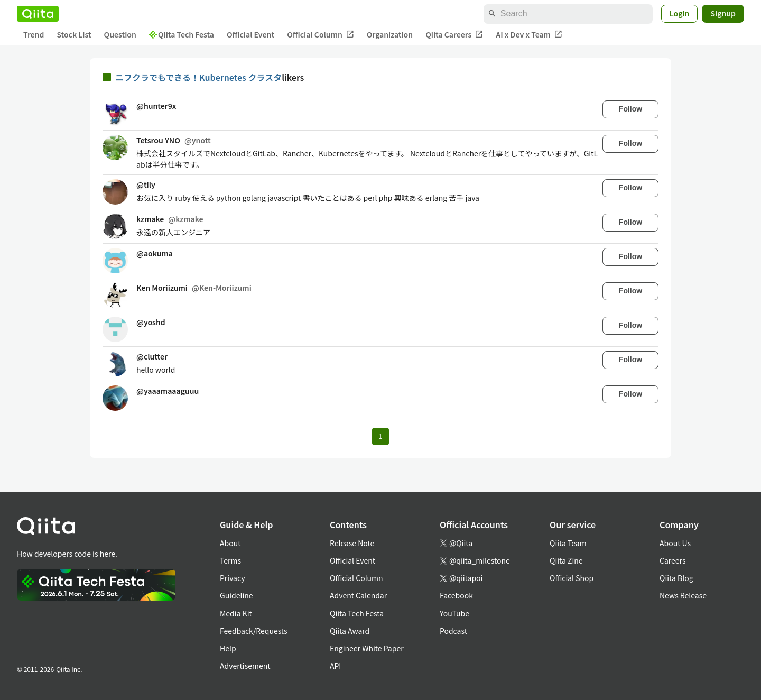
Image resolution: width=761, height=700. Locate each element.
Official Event (250, 34)
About (230, 543)
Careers (672, 560)
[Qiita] (38, 14)
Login (680, 13)
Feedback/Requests (254, 631)
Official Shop (572, 578)
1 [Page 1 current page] (380, 436)
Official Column (321, 35)
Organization (390, 34)
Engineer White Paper (367, 648)
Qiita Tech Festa (182, 34)
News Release (683, 595)
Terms (230, 560)
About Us (675, 543)
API (335, 666)
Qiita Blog (676, 578)
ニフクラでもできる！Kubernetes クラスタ (198, 77)
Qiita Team (568, 543)
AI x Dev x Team (529, 35)
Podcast (453, 631)
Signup (723, 13)
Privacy (232, 578)
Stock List (74, 34)
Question (120, 34)
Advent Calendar (358, 595)
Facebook (456, 595)
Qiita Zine (566, 560)
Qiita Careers (454, 35)
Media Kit (236, 613)
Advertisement (245, 666)
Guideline (236, 595)
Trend (34, 34)
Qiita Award (350, 631)
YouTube (454, 613)
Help (228, 648)
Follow (630, 109)
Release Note (352, 543)
